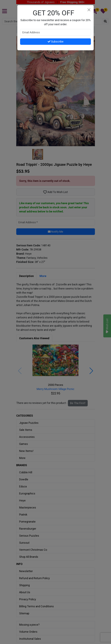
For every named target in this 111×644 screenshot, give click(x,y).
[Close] (89, 10)
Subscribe (56, 42)
